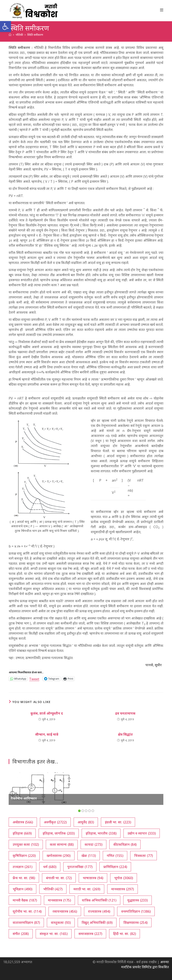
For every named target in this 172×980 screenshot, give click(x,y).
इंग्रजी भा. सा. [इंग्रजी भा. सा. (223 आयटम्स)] (118, 822)
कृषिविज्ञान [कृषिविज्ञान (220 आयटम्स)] (24, 856)
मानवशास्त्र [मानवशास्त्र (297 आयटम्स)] (123, 889)
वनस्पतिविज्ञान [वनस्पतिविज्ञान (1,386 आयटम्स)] (136, 911)
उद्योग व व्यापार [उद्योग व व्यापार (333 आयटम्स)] (142, 833)
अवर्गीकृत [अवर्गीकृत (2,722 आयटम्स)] (55, 822)
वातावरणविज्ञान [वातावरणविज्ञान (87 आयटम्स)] (26, 923)
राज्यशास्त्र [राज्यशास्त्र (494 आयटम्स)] (99, 911)
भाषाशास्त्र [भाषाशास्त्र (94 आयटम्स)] (93, 878)
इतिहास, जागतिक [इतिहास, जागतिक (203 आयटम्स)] (59, 833)
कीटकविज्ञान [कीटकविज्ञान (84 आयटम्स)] (125, 844)
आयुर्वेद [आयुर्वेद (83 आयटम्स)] (86, 822)
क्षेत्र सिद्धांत (125, 734)
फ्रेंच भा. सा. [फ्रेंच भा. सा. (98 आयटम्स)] (24, 878)
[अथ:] (10, 35)
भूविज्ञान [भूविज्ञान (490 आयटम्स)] (22, 889)
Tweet (34, 678)
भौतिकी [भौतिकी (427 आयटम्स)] (53, 889)
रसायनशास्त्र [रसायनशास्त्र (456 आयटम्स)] (65, 911)
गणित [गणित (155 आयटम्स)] (115, 856)
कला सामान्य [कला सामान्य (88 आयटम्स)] (62, 844)
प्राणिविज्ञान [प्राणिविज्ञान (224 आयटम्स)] (115, 867)
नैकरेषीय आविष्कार (24, 798)
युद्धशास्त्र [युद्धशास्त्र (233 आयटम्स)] (137, 900)
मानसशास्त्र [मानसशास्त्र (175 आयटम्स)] (59, 900)
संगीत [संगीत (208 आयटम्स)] (21, 934)
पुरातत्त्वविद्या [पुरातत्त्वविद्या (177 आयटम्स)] (80, 867)
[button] (5, 27)
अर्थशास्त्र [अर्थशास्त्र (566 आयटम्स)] (23, 822)
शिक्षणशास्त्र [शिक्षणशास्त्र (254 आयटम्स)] (135, 923)
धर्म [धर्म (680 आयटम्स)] (50, 867)
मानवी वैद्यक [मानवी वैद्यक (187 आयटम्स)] (25, 900)
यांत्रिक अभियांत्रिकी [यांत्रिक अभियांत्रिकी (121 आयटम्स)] (99, 900)
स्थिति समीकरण (35, 35)
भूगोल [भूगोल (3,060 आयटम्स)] (124, 878)
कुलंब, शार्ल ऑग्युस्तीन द (47, 713)
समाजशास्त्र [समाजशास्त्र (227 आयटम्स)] (90, 934)
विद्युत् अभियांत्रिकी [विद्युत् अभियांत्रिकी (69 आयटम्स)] (97, 923)
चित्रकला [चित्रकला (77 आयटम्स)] (144, 856)
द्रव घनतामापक (125, 713)
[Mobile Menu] (162, 10)
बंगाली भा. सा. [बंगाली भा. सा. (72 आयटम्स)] (59, 878)
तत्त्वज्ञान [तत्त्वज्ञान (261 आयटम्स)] (22, 867)
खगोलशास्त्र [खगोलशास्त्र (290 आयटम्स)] (59, 856)
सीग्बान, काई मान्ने (47, 734)
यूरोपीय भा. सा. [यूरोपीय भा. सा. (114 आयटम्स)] (27, 911)
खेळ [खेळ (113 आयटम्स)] (89, 856)
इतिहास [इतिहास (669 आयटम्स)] (22, 833)
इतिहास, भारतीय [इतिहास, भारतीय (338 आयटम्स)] (101, 833)
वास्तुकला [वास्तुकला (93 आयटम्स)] (61, 923)
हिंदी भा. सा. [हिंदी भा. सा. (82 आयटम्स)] (125, 934)
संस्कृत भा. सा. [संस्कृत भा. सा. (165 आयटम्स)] (54, 934)
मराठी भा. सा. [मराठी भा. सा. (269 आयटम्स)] (87, 889)
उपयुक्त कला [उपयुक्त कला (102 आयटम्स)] (26, 844)
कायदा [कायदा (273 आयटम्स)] (93, 844)
